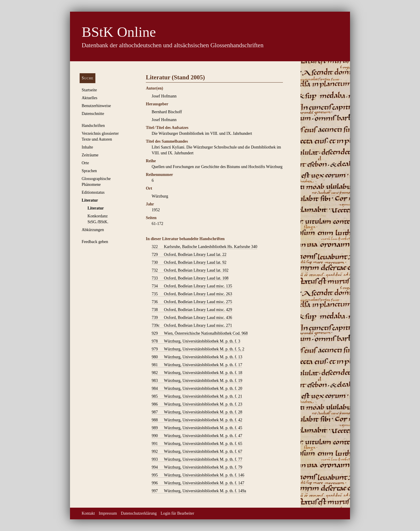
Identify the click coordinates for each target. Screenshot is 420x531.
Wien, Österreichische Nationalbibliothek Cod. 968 (200, 333)
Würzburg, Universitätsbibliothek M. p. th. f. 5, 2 (198, 349)
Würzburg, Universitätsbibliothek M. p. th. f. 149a (199, 491)
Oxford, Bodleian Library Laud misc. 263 (192, 294)
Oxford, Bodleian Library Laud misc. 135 (192, 286)
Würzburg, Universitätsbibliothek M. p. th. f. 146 (198, 475)
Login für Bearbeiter (177, 513)
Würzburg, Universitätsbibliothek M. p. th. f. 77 (197, 460)
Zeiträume (90, 155)
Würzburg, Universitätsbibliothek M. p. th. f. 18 (197, 373)
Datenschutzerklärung (139, 513)
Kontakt (88, 513)
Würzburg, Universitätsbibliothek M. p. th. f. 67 (197, 452)
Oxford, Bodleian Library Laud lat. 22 (189, 255)
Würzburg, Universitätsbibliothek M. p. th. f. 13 (197, 357)
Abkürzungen (93, 230)
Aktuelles (90, 98)
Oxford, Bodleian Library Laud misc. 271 (192, 326)
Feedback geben (95, 242)
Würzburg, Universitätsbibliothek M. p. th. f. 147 (198, 483)
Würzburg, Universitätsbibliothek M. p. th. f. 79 (197, 467)
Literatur (90, 200)
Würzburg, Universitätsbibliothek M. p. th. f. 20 (197, 389)
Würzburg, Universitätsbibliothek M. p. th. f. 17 (197, 365)
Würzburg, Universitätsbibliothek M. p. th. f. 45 (197, 428)
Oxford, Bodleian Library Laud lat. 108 (190, 278)
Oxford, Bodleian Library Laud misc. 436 (192, 318)
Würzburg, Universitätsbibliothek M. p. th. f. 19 (197, 381)
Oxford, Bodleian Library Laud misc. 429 (192, 310)
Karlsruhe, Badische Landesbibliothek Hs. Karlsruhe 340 (204, 247)
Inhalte (87, 147)
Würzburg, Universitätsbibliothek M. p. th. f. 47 (197, 436)
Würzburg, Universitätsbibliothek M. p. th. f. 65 (197, 444)
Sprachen (89, 171)
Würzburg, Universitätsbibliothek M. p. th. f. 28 (197, 412)
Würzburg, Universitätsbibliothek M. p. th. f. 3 (196, 341)
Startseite (89, 90)
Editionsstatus (93, 192)
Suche (87, 78)
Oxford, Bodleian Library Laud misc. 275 (192, 302)
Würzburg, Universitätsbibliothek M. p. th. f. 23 (197, 404)
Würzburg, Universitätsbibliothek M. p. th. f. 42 (197, 420)
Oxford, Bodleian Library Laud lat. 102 (190, 270)
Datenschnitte (93, 114)
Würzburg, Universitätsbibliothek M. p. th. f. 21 (197, 396)
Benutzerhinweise (96, 106)
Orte (85, 163)
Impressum (108, 513)
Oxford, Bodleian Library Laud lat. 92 (189, 263)
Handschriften (93, 126)
